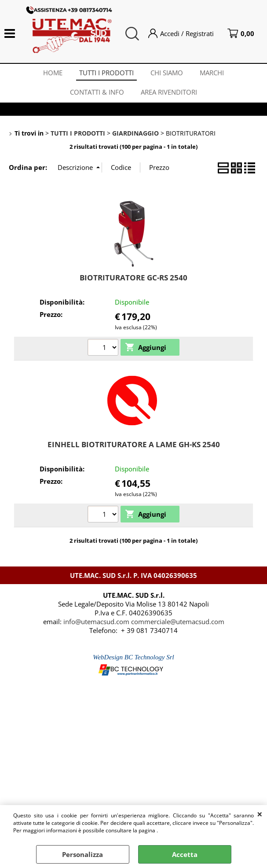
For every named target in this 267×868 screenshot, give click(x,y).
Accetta (185, 854)
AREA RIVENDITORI (169, 96)
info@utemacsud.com (96, 626)
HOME (51, 74)
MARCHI (213, 74)
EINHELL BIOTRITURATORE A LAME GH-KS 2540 (134, 449)
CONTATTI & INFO (97, 96)
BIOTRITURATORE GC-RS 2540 (133, 282)
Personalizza (82, 854)
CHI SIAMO (167, 74)
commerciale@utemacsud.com (178, 626)
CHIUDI (260, 814)
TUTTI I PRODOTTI (106, 74)
